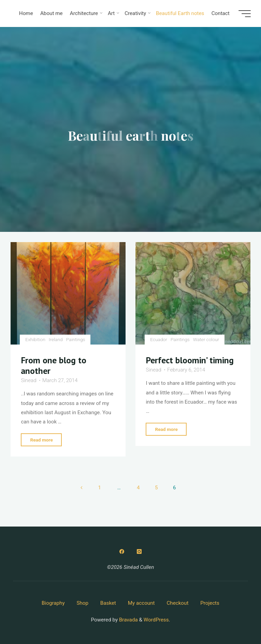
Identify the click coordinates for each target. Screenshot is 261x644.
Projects (210, 603)
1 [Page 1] (99, 488)
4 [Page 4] (138, 488)
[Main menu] (245, 14)
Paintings (76, 340)
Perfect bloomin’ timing (190, 360)
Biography (53, 603)
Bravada (128, 620)
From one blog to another (54, 366)
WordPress (156, 620)
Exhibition (35, 340)
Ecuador (158, 340)
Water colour (206, 340)
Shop (82, 603)
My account (141, 603)
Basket (108, 603)
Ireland (56, 340)
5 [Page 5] (156, 488)
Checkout (177, 603)
